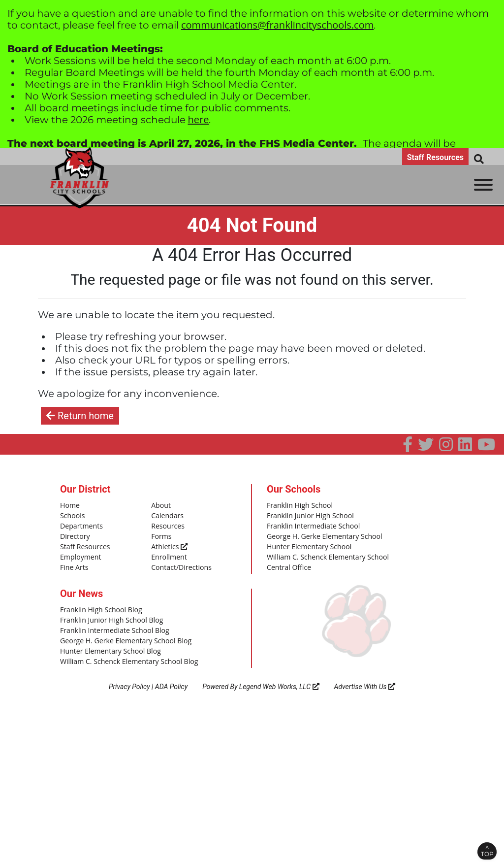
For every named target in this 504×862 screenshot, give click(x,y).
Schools (71, 515)
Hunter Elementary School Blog (107, 644)
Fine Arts (73, 564)
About (160, 505)
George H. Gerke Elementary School (320, 534)
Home (69, 505)
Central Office (287, 564)
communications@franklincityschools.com (277, 25)
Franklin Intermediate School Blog (110, 625)
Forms (160, 534)
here (199, 119)
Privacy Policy (129, 678)
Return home (80, 416)
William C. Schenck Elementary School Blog (124, 653)
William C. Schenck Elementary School (323, 554)
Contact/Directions (179, 564)
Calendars (166, 515)
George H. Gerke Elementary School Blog (121, 634)
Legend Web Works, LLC (279, 678)
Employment (79, 554)
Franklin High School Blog (98, 605)
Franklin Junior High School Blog (108, 615)
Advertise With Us (365, 678)
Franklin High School (297, 505)
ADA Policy (171, 678)
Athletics (168, 544)
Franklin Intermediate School (310, 525)
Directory (74, 534)
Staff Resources (435, 157)
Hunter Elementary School (306, 544)
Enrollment (168, 554)
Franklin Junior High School (307, 515)
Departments (80, 525)
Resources (166, 525)
